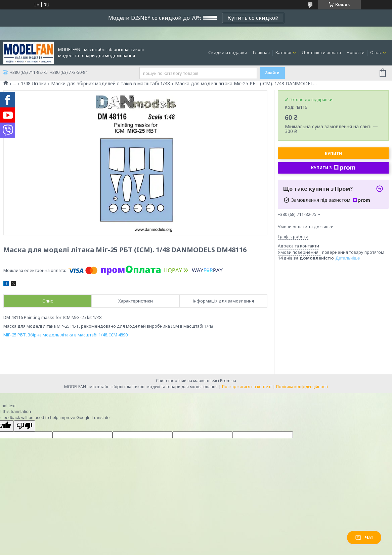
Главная (261, 52)
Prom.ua (228, 381)
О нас (376, 52)
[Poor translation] (25, 426)
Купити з (333, 168)
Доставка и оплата (321, 52)
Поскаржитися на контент (247, 387)
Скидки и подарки (228, 52)
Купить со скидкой (253, 18)
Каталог (284, 52)
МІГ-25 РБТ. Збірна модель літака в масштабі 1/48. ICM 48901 (67, 335)
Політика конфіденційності (302, 387)
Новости (356, 52)
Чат (364, 538)
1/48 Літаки (34, 84)
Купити (333, 154)
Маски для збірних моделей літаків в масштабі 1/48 (111, 84)
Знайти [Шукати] (272, 73)
